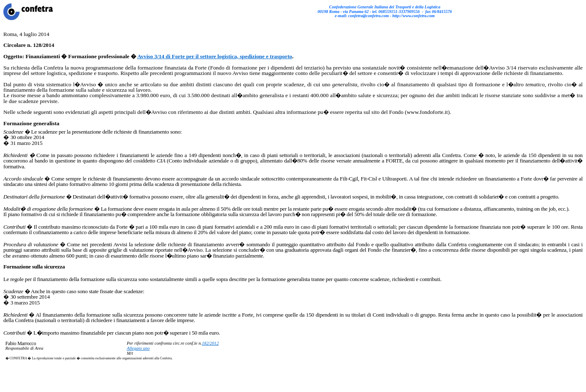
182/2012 (210, 343)
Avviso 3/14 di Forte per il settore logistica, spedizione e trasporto (215, 56)
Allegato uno (138, 348)
